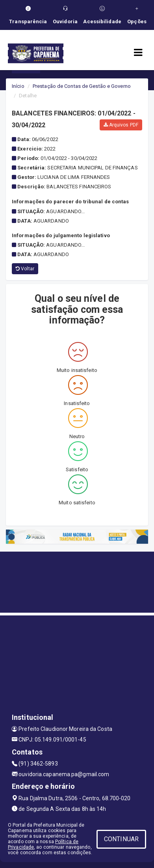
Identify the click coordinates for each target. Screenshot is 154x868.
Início (18, 86)
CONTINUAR (121, 839)
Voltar (25, 269)
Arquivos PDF (121, 125)
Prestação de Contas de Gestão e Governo (82, 86)
